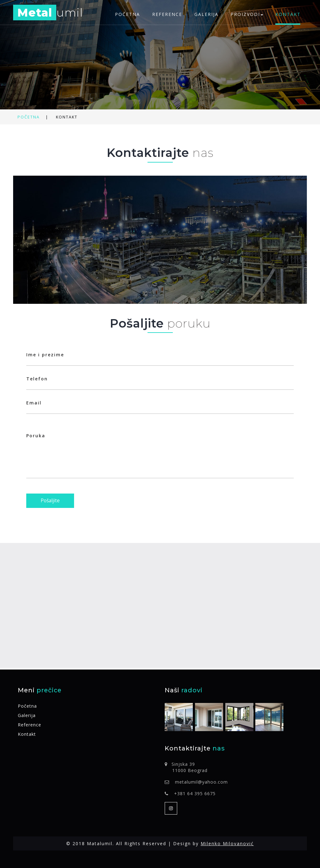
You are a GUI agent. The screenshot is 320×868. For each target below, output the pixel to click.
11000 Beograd (190, 770)
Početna (127, 14)
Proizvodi (247, 14)
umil (48, 14)
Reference (167, 14)
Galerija (206, 14)
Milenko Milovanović (227, 843)
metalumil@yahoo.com (201, 782)
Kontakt (288, 14)
